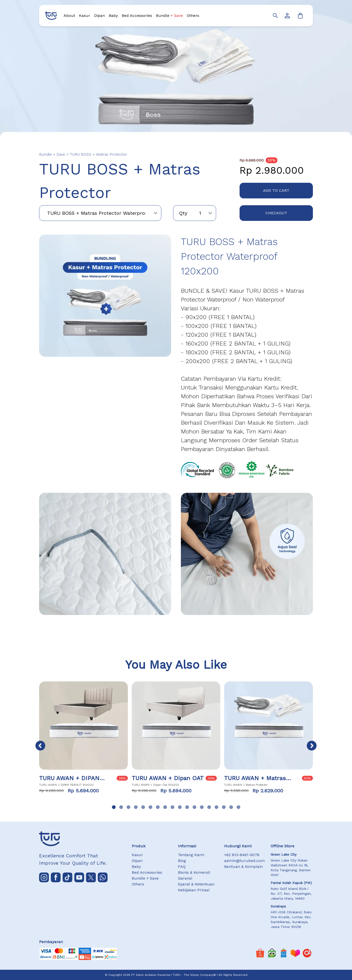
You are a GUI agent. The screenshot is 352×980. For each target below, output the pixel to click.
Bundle (169, 16)
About (69, 16)
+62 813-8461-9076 (242, 855)
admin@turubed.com (244, 861)
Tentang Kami (191, 855)
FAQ (182, 867)
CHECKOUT (276, 213)
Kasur (85, 16)
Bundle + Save (145, 878)
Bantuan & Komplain (243, 867)
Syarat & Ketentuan (196, 884)
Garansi (185, 878)
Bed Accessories (137, 16)
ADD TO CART (276, 190)
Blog (182, 861)
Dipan (99, 16)
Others (193, 16)
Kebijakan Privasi (194, 890)
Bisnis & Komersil (194, 872)
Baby (113, 16)
